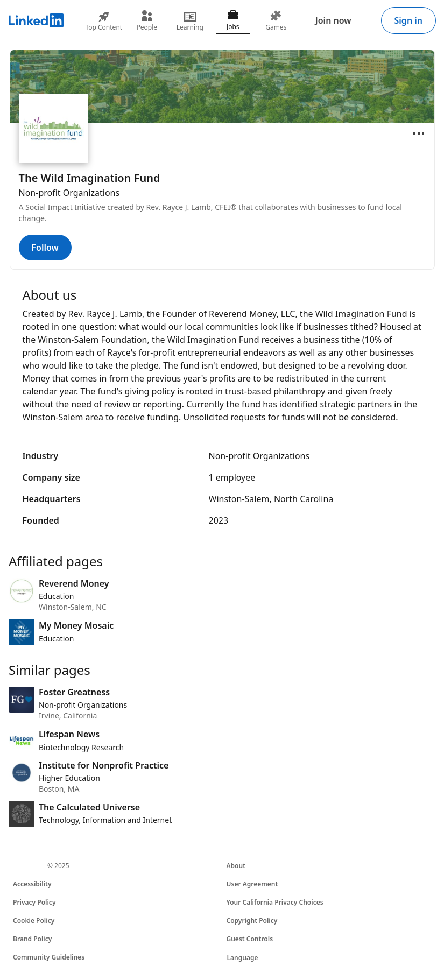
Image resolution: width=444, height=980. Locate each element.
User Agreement (252, 884)
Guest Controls (250, 939)
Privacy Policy (34, 902)
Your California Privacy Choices (275, 902)
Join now (333, 20)
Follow (45, 248)
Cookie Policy (34, 921)
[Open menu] (419, 133)
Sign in (408, 20)
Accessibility (32, 884)
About (236, 866)
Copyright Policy (252, 921)
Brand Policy (32, 939)
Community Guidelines (49, 957)
